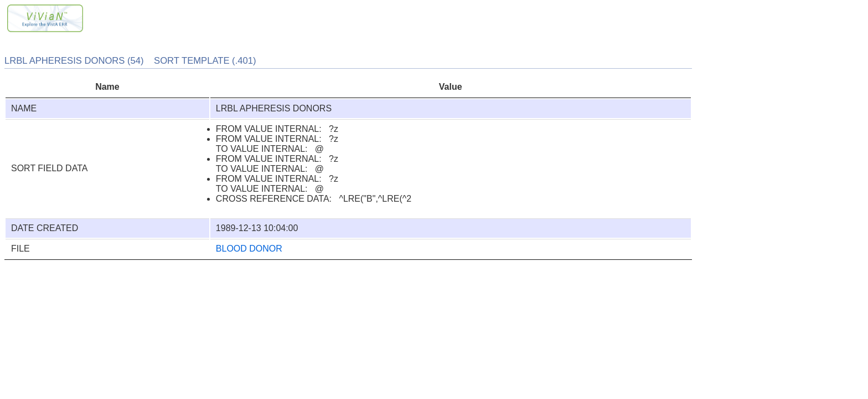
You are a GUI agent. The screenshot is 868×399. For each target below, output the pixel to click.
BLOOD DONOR (249, 249)
